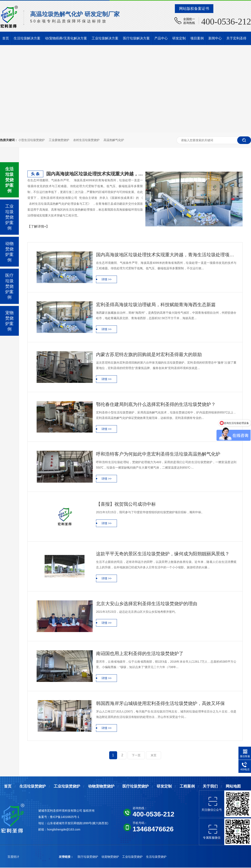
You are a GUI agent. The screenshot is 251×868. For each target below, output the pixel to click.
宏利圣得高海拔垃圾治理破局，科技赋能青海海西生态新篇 (156, 305)
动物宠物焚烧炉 (101, 786)
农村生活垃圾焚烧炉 (86, 140)
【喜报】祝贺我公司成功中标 (126, 504)
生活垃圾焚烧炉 (33, 786)
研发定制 (179, 38)
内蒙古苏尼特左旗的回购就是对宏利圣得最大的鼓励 (149, 354)
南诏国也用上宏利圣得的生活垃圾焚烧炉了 (140, 654)
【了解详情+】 (38, 226)
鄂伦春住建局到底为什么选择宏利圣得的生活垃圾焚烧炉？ (156, 404)
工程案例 (187, 786)
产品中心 (161, 38)
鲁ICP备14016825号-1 (65, 817)
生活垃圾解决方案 (27, 38)
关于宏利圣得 (236, 38)
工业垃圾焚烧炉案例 (9, 217)
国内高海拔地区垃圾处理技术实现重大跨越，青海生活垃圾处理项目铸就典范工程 (95, 174)
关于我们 (210, 786)
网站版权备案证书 (194, 9)
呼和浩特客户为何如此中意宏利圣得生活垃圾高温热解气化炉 (158, 454)
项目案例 (197, 38)
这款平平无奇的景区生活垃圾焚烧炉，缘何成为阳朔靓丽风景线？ (163, 554)
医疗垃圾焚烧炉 (136, 786)
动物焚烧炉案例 (9, 252)
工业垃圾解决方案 (105, 38)
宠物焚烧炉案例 (9, 321)
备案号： (44, 817)
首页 (6, 38)
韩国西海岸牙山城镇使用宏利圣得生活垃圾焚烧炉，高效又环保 (160, 703)
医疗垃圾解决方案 (136, 38)
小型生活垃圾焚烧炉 (32, 140)
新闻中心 (215, 38)
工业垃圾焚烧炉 (67, 786)
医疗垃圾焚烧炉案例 (9, 286)
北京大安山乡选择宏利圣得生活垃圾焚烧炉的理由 (147, 604)
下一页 (136, 755)
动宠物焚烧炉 (111, 857)
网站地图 (233, 786)
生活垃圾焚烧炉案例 (9, 180)
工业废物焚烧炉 (59, 140)
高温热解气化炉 (114, 140)
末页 (154, 755)
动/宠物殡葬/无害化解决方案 (66, 38)
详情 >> (106, 279)
